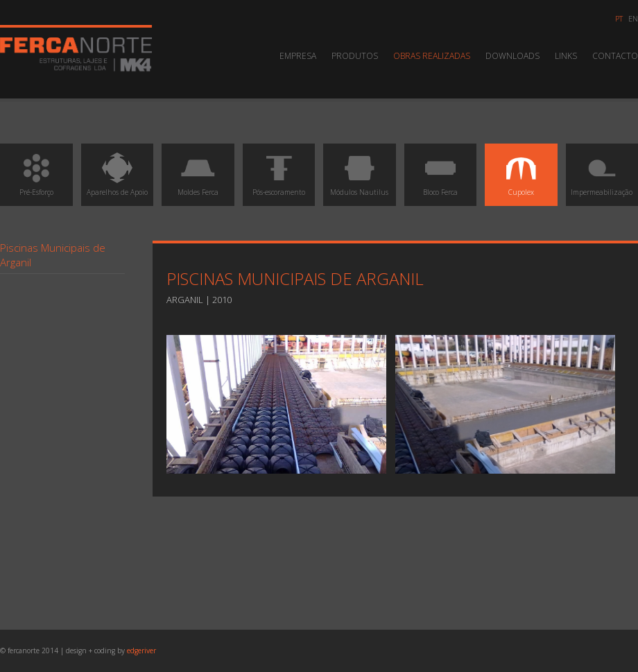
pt (619, 18)
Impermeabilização (602, 174)
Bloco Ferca (440, 174)
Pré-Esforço (36, 174)
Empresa (298, 56)
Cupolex (521, 174)
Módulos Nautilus (359, 174)
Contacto (615, 56)
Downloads (512, 56)
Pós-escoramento (279, 174)
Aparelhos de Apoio (117, 174)
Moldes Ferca (198, 174)
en (633, 18)
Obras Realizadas (432, 56)
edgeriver (141, 651)
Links (566, 56)
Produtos (355, 56)
